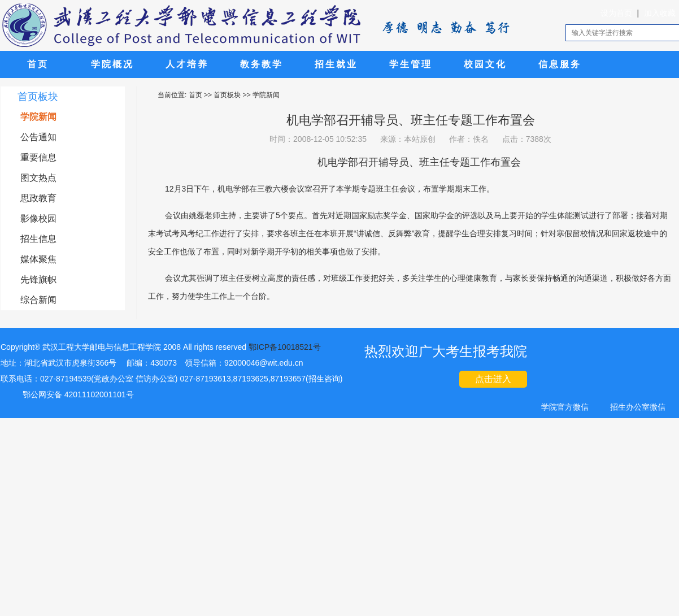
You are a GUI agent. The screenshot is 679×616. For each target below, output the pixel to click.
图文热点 (38, 178)
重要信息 (38, 157)
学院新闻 (38, 117)
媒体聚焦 (38, 259)
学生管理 (411, 64)
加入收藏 (660, 13)
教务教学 (262, 64)
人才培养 (187, 64)
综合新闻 (38, 300)
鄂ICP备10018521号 (285, 347)
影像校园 (38, 218)
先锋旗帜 (38, 279)
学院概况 (112, 64)
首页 (38, 64)
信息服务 (560, 64)
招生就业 (336, 64)
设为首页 (616, 13)
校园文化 (485, 64)
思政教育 (38, 198)
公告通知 (38, 137)
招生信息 (38, 239)
